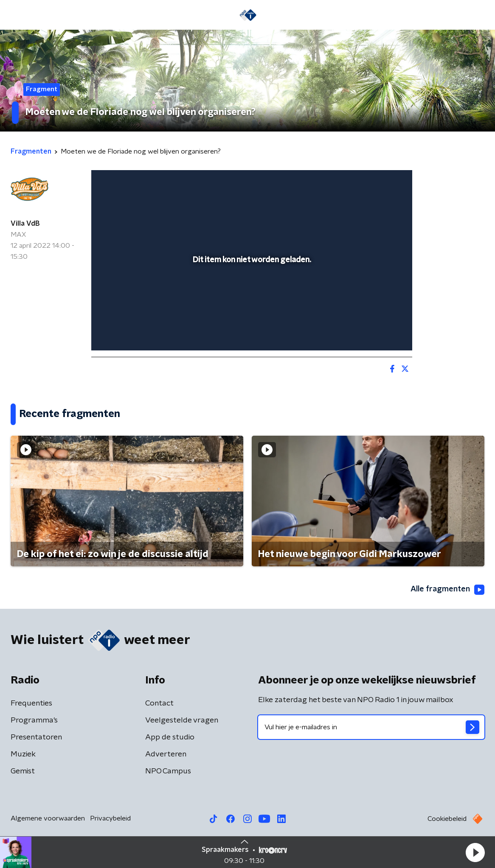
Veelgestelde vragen (182, 720)
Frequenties (31, 703)
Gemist (23, 771)
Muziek (23, 754)
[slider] (250, 310)
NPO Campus (168, 771)
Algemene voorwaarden (48, 818)
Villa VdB (25, 224)
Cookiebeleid (447, 819)
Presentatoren (36, 737)
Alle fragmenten (447, 590)
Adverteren (166, 754)
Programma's (34, 720)
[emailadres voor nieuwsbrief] (371, 727)
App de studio (170, 737)
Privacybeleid (110, 818)
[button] (475, 852)
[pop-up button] (376, 332)
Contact (159, 703)
